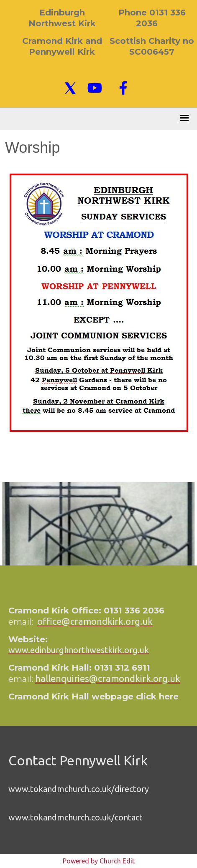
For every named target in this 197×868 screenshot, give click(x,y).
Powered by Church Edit (99, 861)
